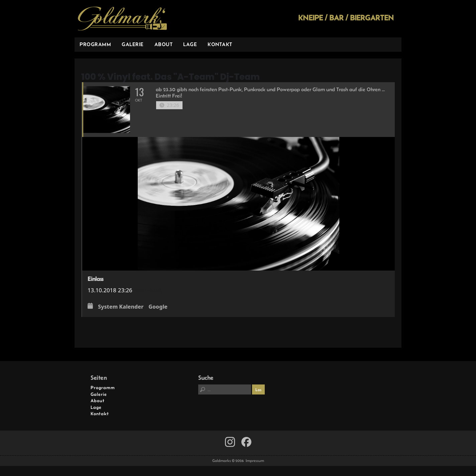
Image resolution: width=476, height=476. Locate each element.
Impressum (255, 461)
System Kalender (121, 307)
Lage (190, 44)
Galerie (133, 44)
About (164, 44)
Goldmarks (122, 19)
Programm (95, 44)
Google (158, 307)
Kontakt (220, 44)
